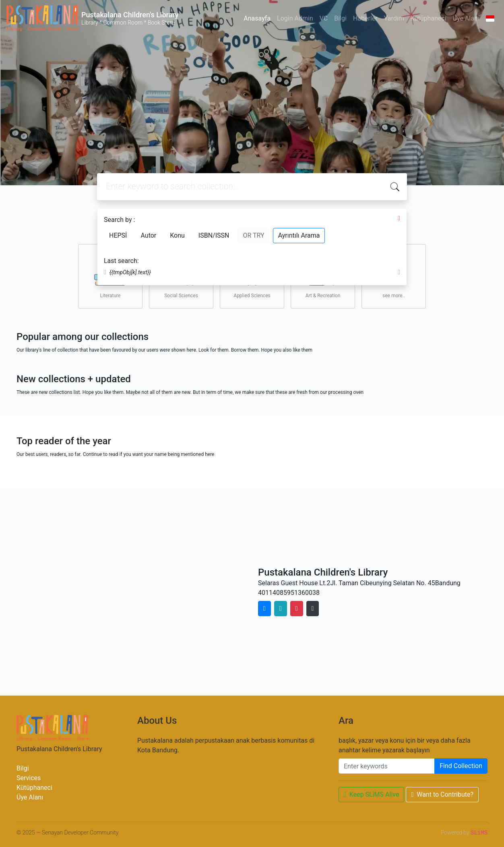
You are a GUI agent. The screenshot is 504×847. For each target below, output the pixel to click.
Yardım (394, 18)
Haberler (365, 18)
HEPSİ (118, 235)
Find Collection (461, 766)
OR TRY (253, 235)
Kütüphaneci (429, 18)
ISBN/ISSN (214, 235)
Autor (148, 235)
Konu (177, 235)
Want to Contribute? (442, 794)
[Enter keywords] (387, 766)
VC (324, 18)
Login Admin (295, 18)
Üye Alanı (466, 18)
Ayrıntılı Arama (299, 235)
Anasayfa (257, 18)
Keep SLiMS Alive (371, 794)
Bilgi (340, 18)
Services (29, 778)
